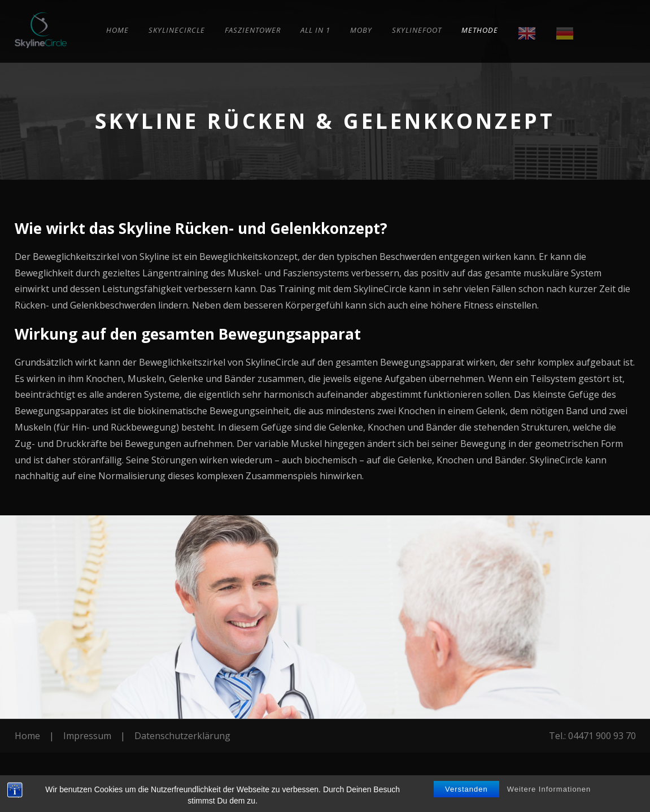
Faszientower (253, 30)
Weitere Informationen (549, 789)
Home (117, 30)
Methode (480, 30)
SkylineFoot (417, 30)
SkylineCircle (177, 30)
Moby (361, 30)
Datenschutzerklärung (182, 736)
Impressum (87, 736)
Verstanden (466, 789)
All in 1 (315, 30)
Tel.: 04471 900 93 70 (592, 736)
